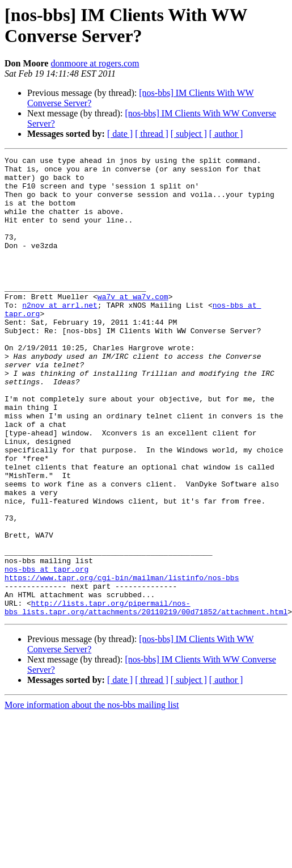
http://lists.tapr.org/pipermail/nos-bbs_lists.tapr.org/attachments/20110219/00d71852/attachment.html (146, 698)
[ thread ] (152, 134)
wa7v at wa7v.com (133, 325)
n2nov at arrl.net (60, 336)
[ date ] (120, 134)
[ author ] (226, 134)
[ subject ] (189, 134)
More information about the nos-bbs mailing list (92, 797)
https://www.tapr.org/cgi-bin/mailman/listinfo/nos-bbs (122, 662)
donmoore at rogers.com (95, 63)
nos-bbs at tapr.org (46, 652)
